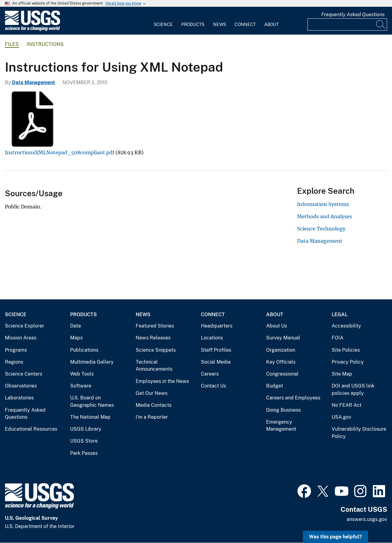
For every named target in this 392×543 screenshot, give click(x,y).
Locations (212, 338)
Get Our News (152, 393)
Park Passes (84, 453)
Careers (210, 374)
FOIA (337, 338)
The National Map (90, 417)
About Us (277, 326)
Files (12, 44)
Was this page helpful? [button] (335, 537)
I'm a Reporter (152, 417)
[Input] (347, 24)
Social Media (216, 362)
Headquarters (217, 326)
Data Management (34, 82)
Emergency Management (281, 426)
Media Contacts (154, 405)
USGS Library (86, 429)
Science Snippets (156, 350)
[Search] (381, 24)
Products (193, 24)
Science (163, 24)
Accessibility (346, 326)
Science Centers (24, 374)
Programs (16, 350)
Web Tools (82, 374)
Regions (14, 362)
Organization (281, 350)
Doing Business (283, 410)
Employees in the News (162, 381)
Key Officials (281, 362)
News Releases (153, 338)
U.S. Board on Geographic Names (92, 401)
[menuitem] (163, 21)
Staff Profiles (216, 350)
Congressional (282, 374)
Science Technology (321, 229)
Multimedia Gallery (92, 362)
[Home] (32, 30)
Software (81, 386)
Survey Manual (283, 338)
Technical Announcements (154, 366)
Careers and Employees (293, 398)
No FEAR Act (347, 405)
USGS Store (84, 441)
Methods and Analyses (324, 216)
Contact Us (213, 386)
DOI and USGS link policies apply (353, 389)
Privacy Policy (348, 362)
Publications (84, 350)
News (220, 24)
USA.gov (341, 417)
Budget (275, 386)
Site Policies (346, 350)
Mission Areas (21, 338)
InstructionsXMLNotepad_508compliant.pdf (60, 152)
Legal (340, 315)
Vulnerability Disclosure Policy (359, 433)
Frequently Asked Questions (353, 15)
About (271, 24)
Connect (245, 24)
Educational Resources (31, 429)
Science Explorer (24, 326)
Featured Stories (155, 326)
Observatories (21, 386)
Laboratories (19, 398)
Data (75, 326)
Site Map (342, 374)
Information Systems (323, 204)
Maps (76, 338)
